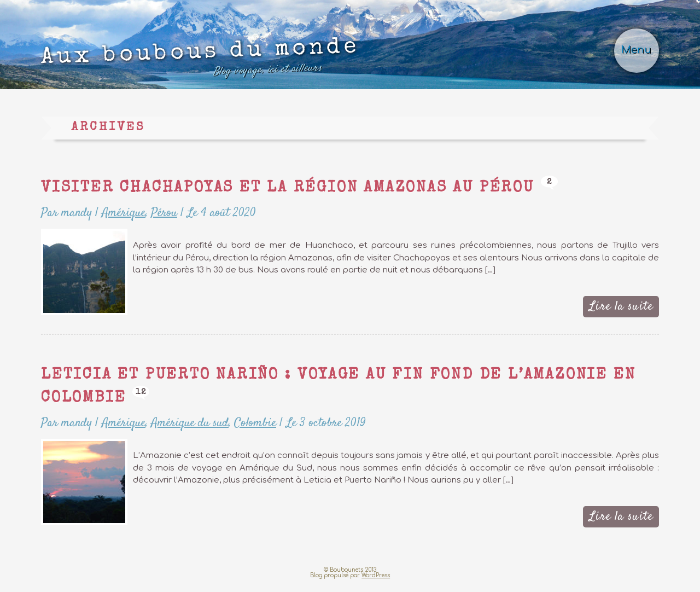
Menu (635, 53)
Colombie (254, 430)
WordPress (376, 582)
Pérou (164, 220)
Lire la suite (622, 314)
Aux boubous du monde (223, 64)
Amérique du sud (190, 430)
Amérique (124, 220)
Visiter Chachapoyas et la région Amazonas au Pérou (308, 196)
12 (179, 399)
